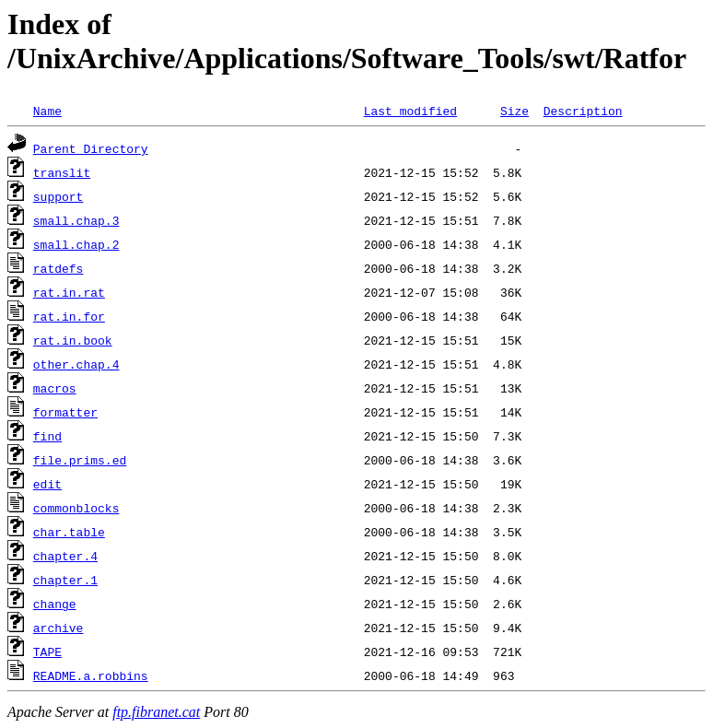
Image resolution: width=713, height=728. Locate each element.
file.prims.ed (80, 460)
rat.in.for (69, 316)
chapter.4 (65, 556)
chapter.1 (65, 580)
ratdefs (58, 268)
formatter (65, 412)
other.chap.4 (76, 364)
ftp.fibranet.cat (156, 712)
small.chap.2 (76, 244)
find (47, 436)
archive (58, 628)
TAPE (47, 652)
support (58, 196)
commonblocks (76, 508)
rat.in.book (73, 340)
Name (47, 111)
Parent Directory (91, 148)
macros (55, 388)
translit (62, 172)
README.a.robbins (91, 675)
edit (47, 484)
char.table (69, 532)
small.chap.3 (76, 220)
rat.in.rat (69, 292)
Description (583, 111)
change (55, 604)
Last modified (410, 111)
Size (514, 111)
